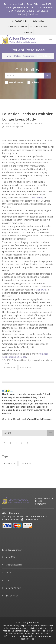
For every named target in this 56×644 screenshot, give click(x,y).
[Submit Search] (48, 76)
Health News (14, 82)
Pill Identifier (19, 21)
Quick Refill (37, 21)
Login (28, 32)
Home (8, 56)
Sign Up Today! (39, 27)
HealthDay (26, 419)
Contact (9, 572)
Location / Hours (18, 27)
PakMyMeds (11, 557)
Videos (33, 82)
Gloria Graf (41, 290)
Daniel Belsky (36, 198)
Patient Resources (24, 56)
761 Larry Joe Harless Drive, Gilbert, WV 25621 (28, 4)
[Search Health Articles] (25, 76)
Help (7, 580)
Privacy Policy (11, 596)
